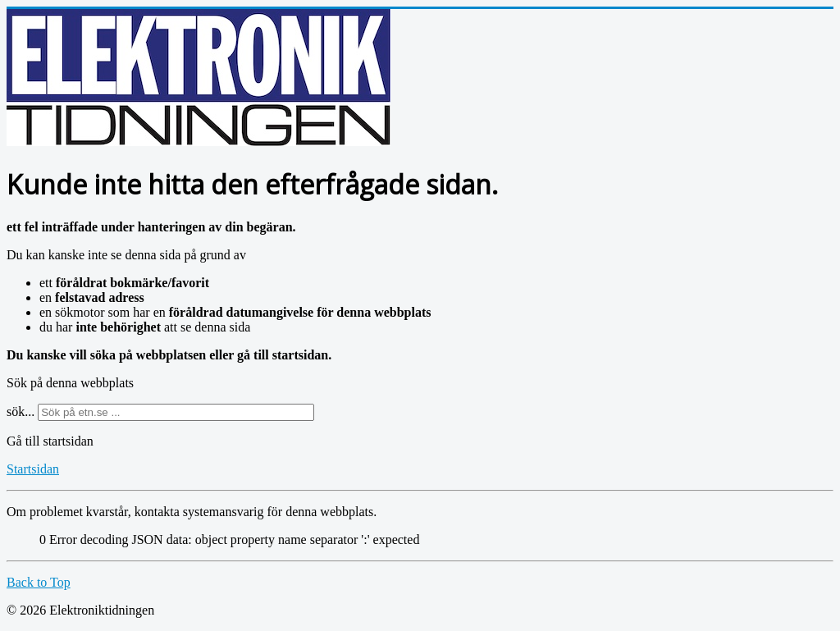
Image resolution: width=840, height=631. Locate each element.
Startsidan (33, 469)
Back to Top (39, 582)
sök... (21, 412)
